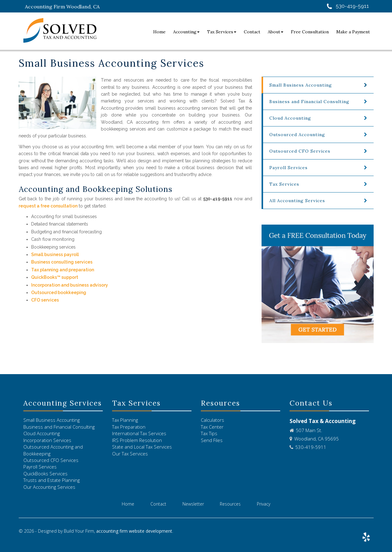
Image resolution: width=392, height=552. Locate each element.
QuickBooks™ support (55, 277)
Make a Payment (353, 32)
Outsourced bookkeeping (59, 293)
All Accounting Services (297, 201)
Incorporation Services (47, 440)
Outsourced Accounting (297, 135)
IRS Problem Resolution (137, 440)
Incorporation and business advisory (70, 285)
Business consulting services (62, 262)
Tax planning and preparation (63, 270)
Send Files (212, 440)
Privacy (264, 504)
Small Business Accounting (52, 420)
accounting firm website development (134, 531)
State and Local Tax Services (142, 447)
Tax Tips (209, 433)
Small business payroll (55, 255)
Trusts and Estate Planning (52, 480)
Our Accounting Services (49, 487)
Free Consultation (310, 32)
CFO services (45, 300)
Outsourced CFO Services (300, 151)
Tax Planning (125, 420)
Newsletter (193, 504)
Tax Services (222, 32)
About (276, 32)
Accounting (186, 32)
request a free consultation (48, 206)
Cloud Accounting (290, 118)
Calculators (213, 420)
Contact (252, 32)
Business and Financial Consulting (309, 102)
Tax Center (212, 427)
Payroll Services (288, 168)
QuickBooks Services (45, 473)
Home (159, 32)
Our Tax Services (130, 454)
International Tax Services (139, 433)
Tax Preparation (129, 427)
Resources (230, 504)
